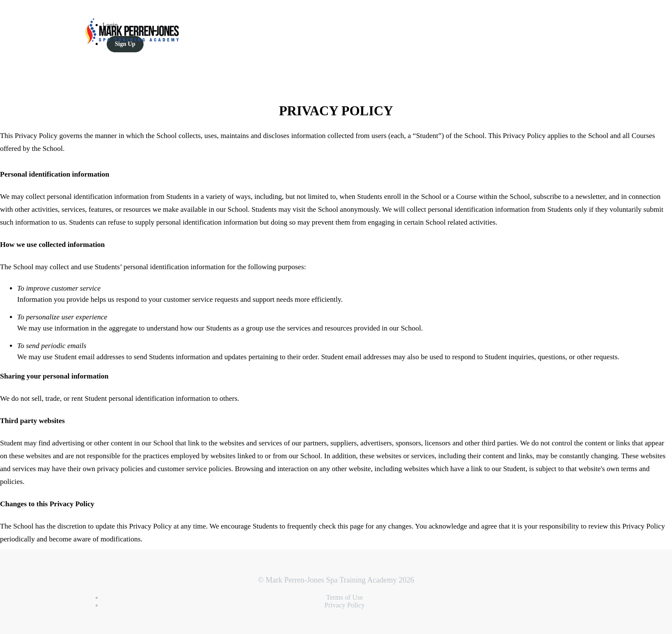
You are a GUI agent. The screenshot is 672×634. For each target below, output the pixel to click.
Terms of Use (345, 597)
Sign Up (125, 44)
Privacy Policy (345, 605)
